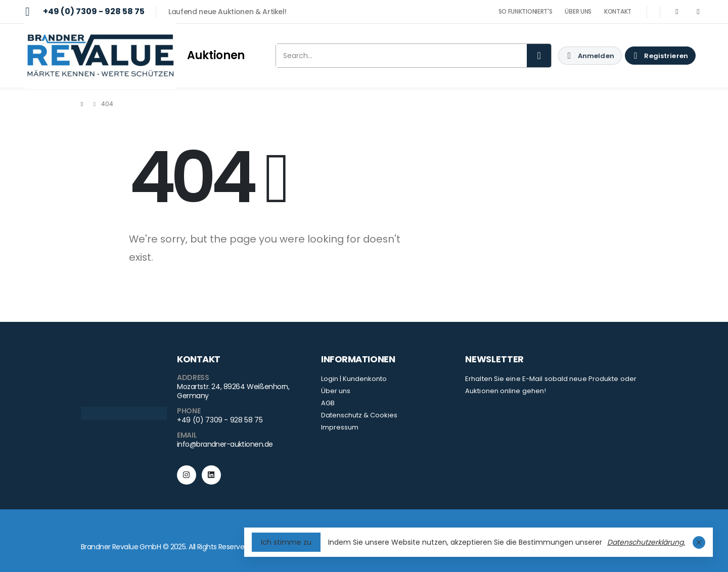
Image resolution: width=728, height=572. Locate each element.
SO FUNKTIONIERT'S (526, 11)
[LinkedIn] (698, 12)
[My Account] (590, 56)
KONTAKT (618, 11)
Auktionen (216, 55)
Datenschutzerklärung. (646, 542)
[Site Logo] (101, 56)
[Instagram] (677, 12)
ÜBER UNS (578, 11)
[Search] (539, 56)
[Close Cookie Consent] (699, 542)
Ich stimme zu (286, 542)
